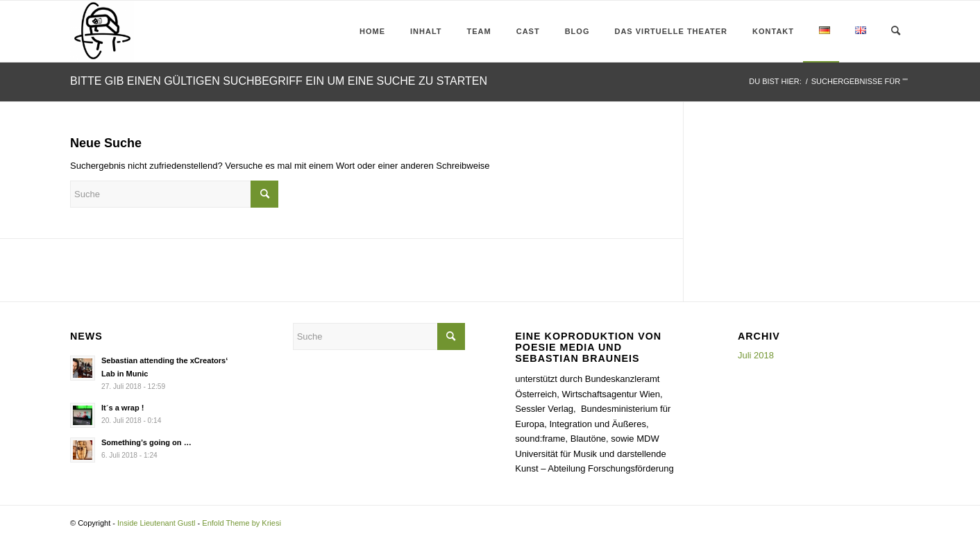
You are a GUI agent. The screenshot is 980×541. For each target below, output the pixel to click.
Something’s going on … (146, 442)
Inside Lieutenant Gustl (157, 523)
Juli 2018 (756, 355)
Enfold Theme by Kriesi (242, 523)
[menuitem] (369, 31)
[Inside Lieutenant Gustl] (102, 31)
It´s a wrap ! (122, 408)
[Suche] (896, 31)
